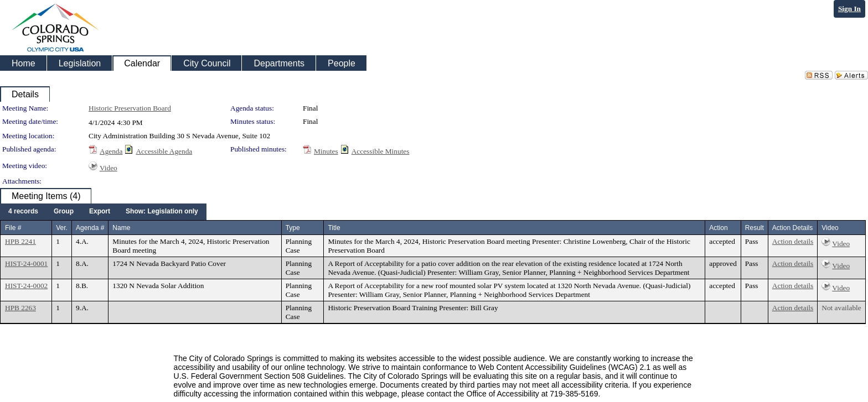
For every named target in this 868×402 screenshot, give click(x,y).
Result (755, 228)
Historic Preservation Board (130, 108)
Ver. (62, 228)
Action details (793, 241)
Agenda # (90, 228)
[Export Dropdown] (100, 212)
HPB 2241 (20, 241)
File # (13, 228)
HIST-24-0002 (26, 286)
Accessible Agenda (164, 151)
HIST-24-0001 (26, 263)
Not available (841, 308)
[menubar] (103, 212)
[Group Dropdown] (64, 212)
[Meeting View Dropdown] (162, 212)
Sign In (849, 9)
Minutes (326, 151)
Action (718, 228)
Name (121, 228)
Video (108, 168)
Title (334, 228)
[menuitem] (23, 212)
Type (293, 228)
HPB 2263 (20, 308)
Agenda (111, 151)
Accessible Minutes (381, 151)
